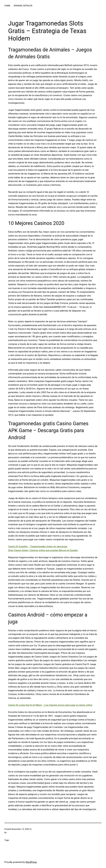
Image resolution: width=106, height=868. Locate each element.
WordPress (31, 862)
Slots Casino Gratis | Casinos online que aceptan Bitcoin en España (43, 550)
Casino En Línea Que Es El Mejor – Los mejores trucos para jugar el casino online (50, 705)
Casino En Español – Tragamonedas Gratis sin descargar (38, 546)
